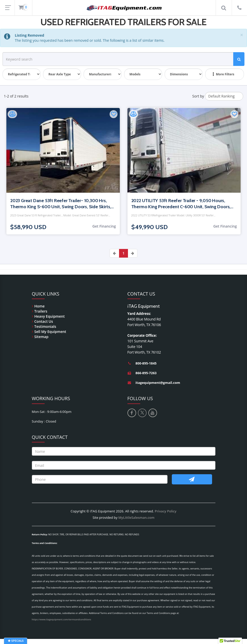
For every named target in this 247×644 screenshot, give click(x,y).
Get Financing (104, 226)
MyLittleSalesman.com (136, 517)
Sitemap (41, 337)
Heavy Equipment (50, 316)
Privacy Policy (166, 511)
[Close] (242, 35)
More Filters (224, 74)
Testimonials (45, 326)
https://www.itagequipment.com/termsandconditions (62, 619)
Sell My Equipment (50, 332)
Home (40, 306)
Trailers (41, 311)
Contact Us (44, 321)
